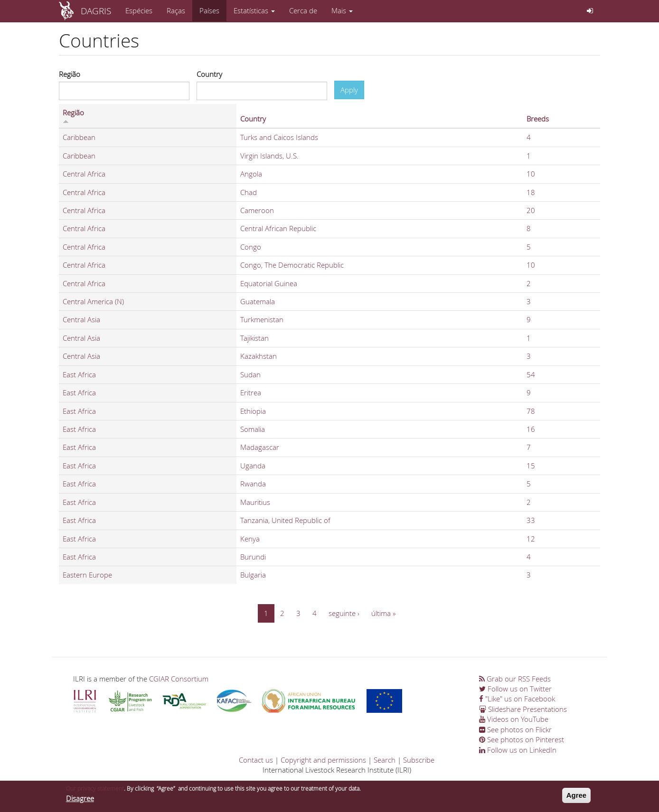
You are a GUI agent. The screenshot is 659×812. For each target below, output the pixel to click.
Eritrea (251, 392)
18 (531, 192)
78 (531, 411)
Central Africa (84, 174)
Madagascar (260, 447)
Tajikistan (254, 338)
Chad (249, 192)
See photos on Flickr (515, 729)
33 (531, 520)
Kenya (250, 539)
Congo (251, 247)
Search (385, 760)
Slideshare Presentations (523, 709)
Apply (349, 90)
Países (209, 10)
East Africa (79, 374)
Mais (342, 10)
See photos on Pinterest (522, 739)
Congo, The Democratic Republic (292, 265)
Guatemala (258, 301)
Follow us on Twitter (515, 689)
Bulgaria (253, 575)
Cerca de (303, 10)
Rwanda (253, 484)
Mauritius (255, 502)
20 (531, 210)
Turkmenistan (262, 319)
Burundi (253, 557)
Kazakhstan (259, 356)
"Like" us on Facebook (517, 699)
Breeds (538, 119)
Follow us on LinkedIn (518, 750)
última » (383, 613)
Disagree (80, 800)
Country (209, 74)
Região (70, 74)
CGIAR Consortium (179, 679)
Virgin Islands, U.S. (269, 156)
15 (531, 466)
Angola (251, 174)
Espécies (139, 10)
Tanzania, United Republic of (285, 520)
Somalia (253, 429)
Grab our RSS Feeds (515, 679)
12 (531, 539)
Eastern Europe (87, 575)
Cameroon (257, 210)
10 (531, 174)
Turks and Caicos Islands (279, 137)
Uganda (253, 466)
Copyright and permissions (323, 760)
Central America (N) (93, 301)
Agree (577, 797)
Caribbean (79, 137)
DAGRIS (96, 11)
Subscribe (419, 760)
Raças (176, 10)
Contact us (256, 760)
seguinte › (344, 613)
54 (531, 374)
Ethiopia (253, 411)
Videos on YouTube (514, 719)
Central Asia (81, 319)
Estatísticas (254, 10)
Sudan (250, 374)
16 (531, 429)
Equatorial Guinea (269, 283)
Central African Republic (278, 228)
